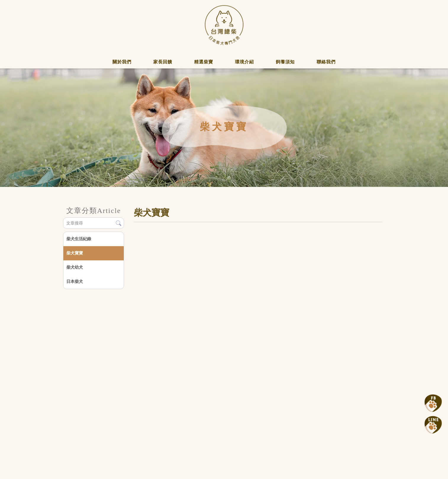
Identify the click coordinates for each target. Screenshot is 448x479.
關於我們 (122, 62)
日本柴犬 (75, 281)
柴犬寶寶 (75, 253)
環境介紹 (244, 62)
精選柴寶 (204, 62)
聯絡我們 (326, 62)
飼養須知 (285, 62)
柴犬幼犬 (75, 267)
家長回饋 (163, 62)
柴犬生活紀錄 (79, 239)
